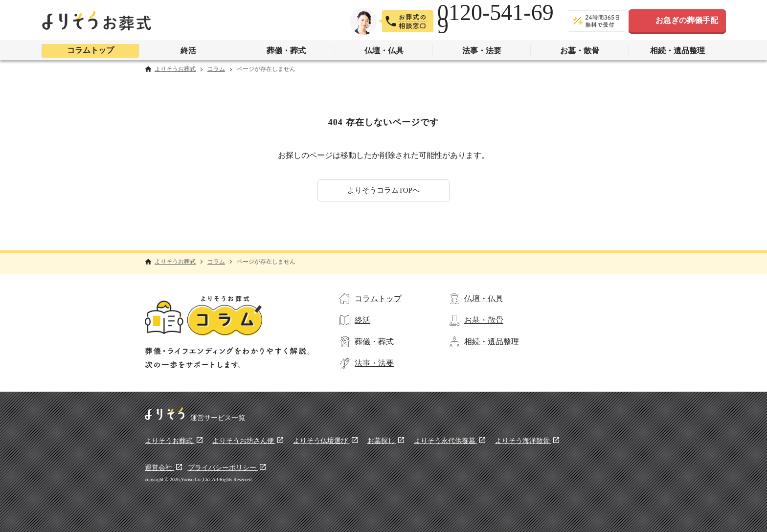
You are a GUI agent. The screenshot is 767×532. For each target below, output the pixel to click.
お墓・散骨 (580, 51)
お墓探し (382, 441)
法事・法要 (482, 51)
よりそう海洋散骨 (523, 441)
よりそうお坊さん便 (244, 441)
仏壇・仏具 (384, 51)
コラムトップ (90, 50)
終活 (188, 51)
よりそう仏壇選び (321, 441)
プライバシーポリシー (223, 468)
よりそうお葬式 (175, 69)
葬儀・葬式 (286, 51)
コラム (216, 69)
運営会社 (159, 468)
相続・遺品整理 (677, 51)
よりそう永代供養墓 (446, 441)
